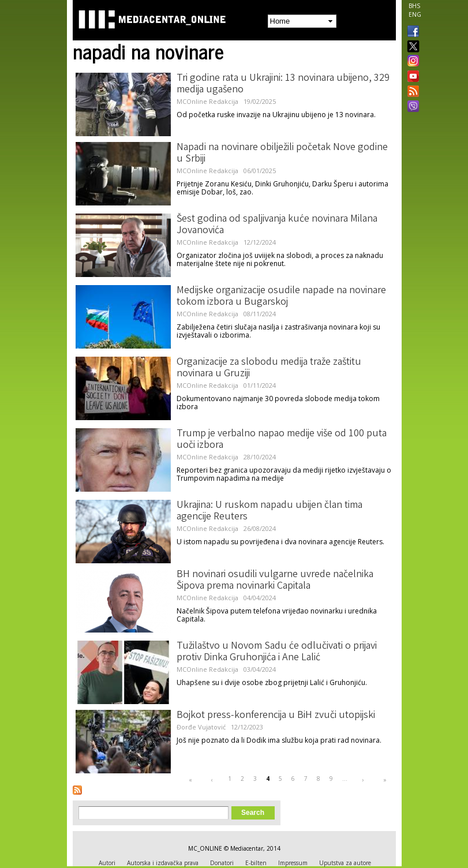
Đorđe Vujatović (201, 727)
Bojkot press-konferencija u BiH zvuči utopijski (276, 716)
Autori (107, 863)
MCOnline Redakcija (207, 101)
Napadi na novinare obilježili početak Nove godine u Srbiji (282, 154)
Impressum (293, 863)
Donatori (222, 863)
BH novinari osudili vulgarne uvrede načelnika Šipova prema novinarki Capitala (275, 581)
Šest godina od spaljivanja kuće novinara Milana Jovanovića (277, 225)
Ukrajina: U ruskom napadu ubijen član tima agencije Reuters (269, 511)
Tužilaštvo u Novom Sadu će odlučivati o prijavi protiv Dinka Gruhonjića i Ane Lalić (277, 652)
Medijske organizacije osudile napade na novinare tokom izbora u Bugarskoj (281, 297)
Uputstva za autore (345, 863)
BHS (414, 6)
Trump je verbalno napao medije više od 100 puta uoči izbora (282, 440)
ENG (415, 14)
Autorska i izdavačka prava (163, 863)
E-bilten (256, 863)
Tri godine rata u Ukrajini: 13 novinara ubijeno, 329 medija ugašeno (283, 84)
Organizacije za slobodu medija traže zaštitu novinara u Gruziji (269, 368)
